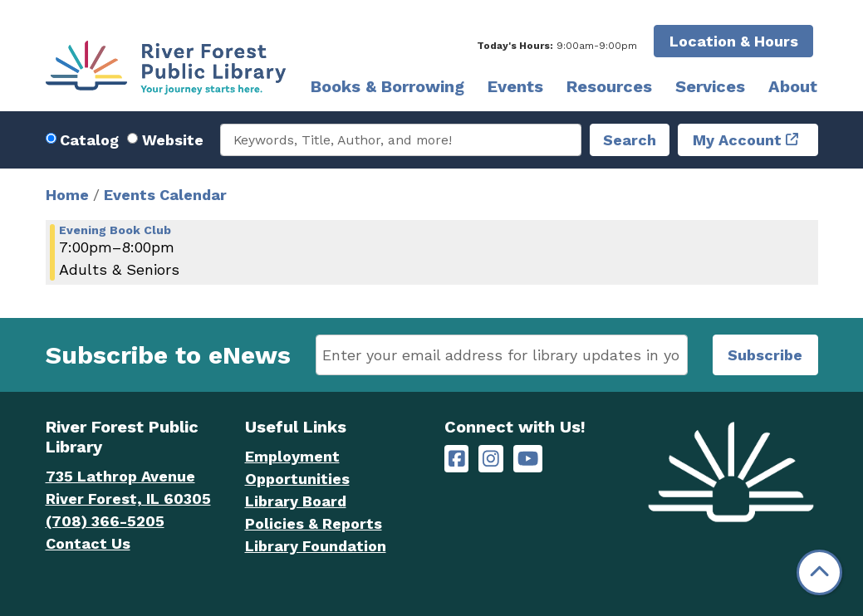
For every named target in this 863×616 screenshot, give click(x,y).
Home (67, 195)
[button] (557, 46)
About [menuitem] (793, 86)
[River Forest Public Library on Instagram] (491, 459)
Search (630, 140)
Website (173, 140)
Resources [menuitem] (609, 86)
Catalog (89, 140)
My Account (737, 140)
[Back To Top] (819, 572)
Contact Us (88, 543)
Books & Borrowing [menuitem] (387, 86)
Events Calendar (165, 195)
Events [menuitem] (515, 86)
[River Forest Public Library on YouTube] (528, 459)
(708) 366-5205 (105, 521)
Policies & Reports (314, 523)
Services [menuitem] (710, 86)
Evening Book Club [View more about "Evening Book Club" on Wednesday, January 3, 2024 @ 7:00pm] (115, 230)
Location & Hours (734, 41)
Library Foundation (316, 546)
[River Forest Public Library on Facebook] (457, 459)
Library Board (296, 501)
